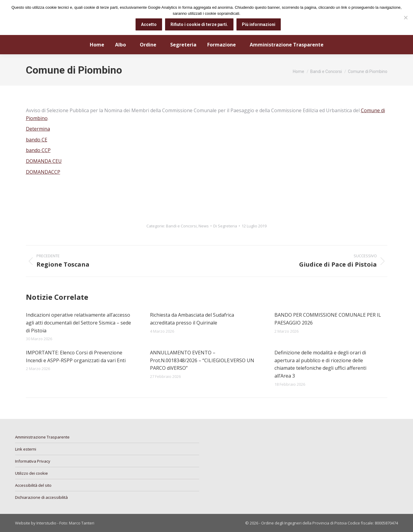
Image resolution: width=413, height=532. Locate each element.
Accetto (149, 24)
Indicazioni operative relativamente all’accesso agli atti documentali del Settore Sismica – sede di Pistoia (78, 323)
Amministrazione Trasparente (42, 437)
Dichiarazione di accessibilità (41, 497)
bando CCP (38, 150)
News (204, 226)
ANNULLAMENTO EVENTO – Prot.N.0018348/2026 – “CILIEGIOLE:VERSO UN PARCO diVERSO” (202, 360)
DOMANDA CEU (44, 161)
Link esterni (26, 449)
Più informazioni (259, 24)
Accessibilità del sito (33, 485)
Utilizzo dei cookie (31, 473)
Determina (38, 129)
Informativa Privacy (33, 461)
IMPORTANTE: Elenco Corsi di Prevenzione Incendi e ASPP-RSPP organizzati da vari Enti (76, 356)
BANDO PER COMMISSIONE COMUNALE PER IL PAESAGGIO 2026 (328, 319)
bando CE (37, 140)
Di (225, 226)
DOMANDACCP (43, 172)
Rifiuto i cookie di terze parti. (199, 24)
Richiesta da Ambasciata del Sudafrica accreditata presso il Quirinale (192, 319)
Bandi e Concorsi (181, 226)
